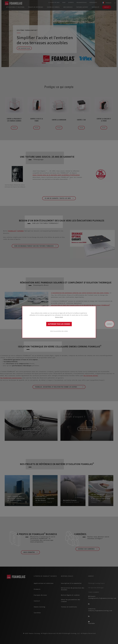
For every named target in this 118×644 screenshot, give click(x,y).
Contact (109, 324)
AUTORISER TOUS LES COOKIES (59, 324)
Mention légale (59, 317)
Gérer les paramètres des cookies (59, 331)
